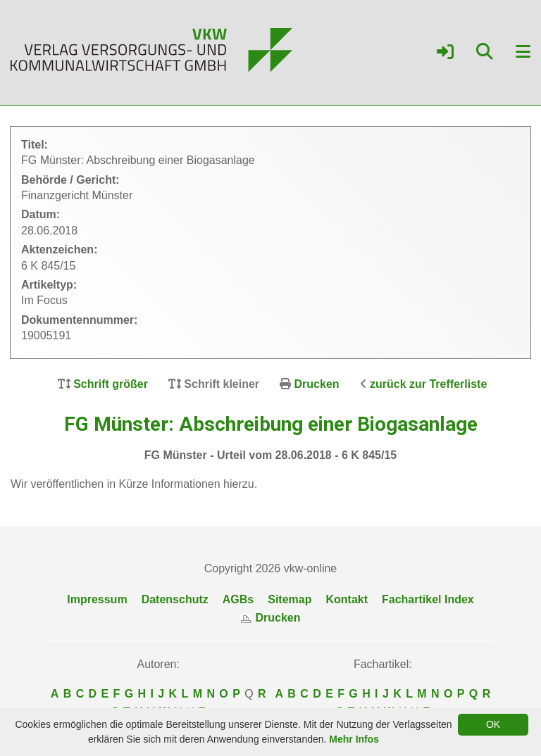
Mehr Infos (354, 739)
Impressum (97, 599)
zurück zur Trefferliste (428, 384)
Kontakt (347, 599)
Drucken (317, 384)
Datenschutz (175, 599)
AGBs (238, 599)
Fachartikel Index (428, 599)
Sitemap (290, 599)
